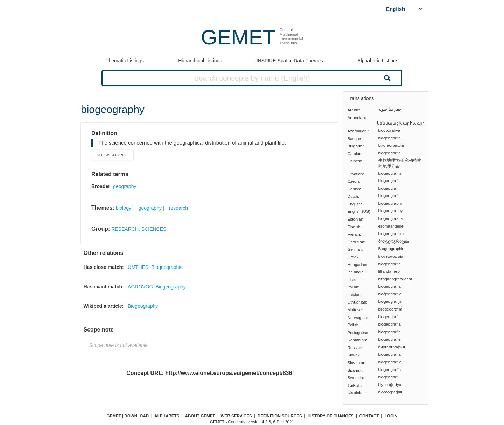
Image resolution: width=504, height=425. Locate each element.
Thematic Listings (125, 61)
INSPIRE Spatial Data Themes (290, 61)
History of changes (331, 416)
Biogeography (143, 306)
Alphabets (167, 416)
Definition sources (280, 416)
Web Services (236, 416)
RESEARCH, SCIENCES (139, 229)
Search (386, 78)
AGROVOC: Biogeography (157, 287)
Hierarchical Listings (200, 61)
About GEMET (200, 416)
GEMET (238, 37)
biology (124, 208)
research (178, 208)
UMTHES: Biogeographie (155, 267)
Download (136, 416)
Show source (112, 155)
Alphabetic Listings (378, 61)
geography (125, 186)
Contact (369, 416)
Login (391, 416)
